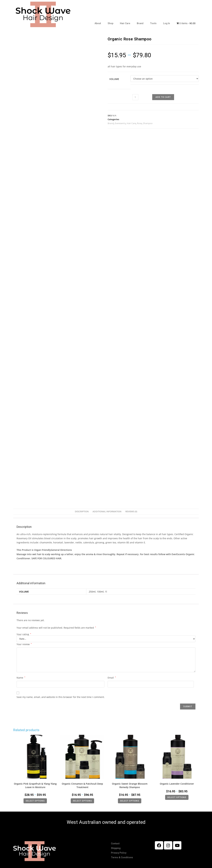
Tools (153, 23)
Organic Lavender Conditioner (177, 784)
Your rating (24, 634)
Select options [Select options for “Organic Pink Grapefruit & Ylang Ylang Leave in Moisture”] (35, 801)
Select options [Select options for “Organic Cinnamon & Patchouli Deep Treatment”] (82, 801)
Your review (24, 644)
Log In (167, 23)
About (98, 23)
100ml (100, 592)
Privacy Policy (119, 853)
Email (112, 678)
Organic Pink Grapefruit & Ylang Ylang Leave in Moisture (35, 785)
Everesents (120, 123)
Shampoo (148, 123)
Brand (140, 23)
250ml (92, 592)
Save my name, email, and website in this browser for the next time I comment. (61, 697)
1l (106, 592)
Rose (139, 123)
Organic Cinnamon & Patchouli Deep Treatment (82, 785)
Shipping (116, 848)
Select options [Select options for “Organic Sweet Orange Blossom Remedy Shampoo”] (130, 801)
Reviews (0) (131, 512)
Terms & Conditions (122, 857)
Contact (115, 844)
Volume (114, 79)
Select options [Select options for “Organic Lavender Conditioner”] (177, 797)
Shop (110, 23)
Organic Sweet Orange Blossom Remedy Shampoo (130, 785)
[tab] (82, 512)
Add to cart (163, 97)
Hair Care (125, 23)
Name (21, 678)
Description (82, 512)
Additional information (107, 512)
